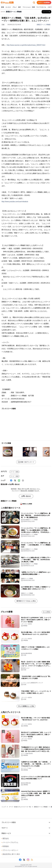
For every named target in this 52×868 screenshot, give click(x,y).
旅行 (20, 7)
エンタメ (8, 7)
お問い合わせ (26, 496)
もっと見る (47, 612)
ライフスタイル (41, 7)
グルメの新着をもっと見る (26, 706)
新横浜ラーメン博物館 (44, 25)
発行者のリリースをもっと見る (26, 601)
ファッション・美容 (29, 7)
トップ (4, 807)
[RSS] (32, 860)
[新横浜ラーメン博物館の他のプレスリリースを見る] (46, 12)
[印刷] (23, 480)
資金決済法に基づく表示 (11, 854)
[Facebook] (11, 480)
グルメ (15, 7)
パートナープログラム (10, 842)
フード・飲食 (14, 472)
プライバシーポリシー (10, 850)
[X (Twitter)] (15, 480)
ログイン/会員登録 (44, 3)
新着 (3, 7)
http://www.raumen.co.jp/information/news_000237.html (26, 45)
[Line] (19, 480)
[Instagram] (28, 860)
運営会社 (5, 839)
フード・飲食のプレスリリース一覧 (20, 807)
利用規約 (5, 846)
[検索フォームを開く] (34, 3)
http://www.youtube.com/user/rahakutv (15, 202)
